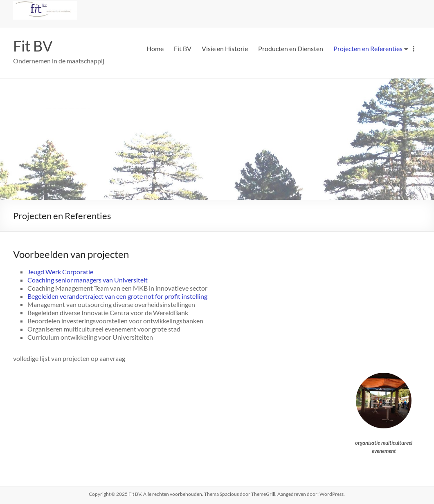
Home (155, 48)
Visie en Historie (225, 48)
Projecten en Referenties (368, 48)
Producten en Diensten (291, 48)
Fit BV (33, 46)
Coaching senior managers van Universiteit (88, 280)
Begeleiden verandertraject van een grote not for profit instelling (117, 296)
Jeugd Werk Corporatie (60, 272)
